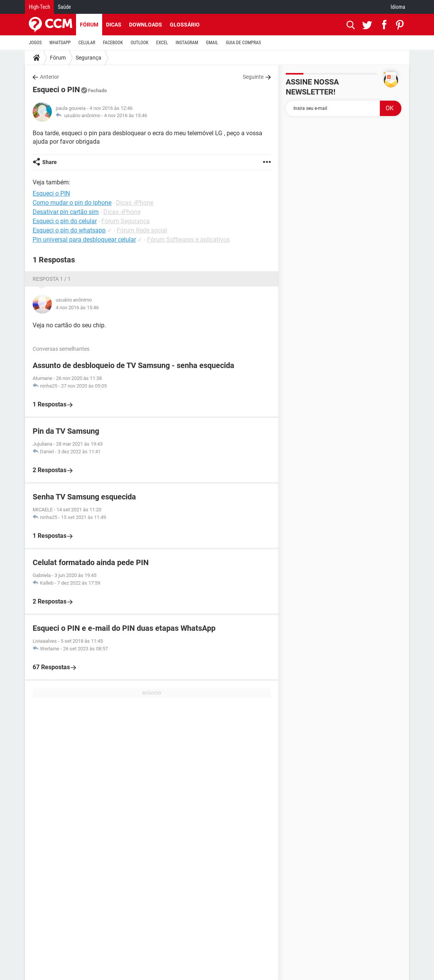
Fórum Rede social (142, 230)
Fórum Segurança (126, 221)
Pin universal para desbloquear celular (84, 240)
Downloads (146, 25)
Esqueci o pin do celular (65, 221)
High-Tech (39, 7)
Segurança (89, 58)
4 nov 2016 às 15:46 (126, 115)
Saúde (64, 7)
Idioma (398, 7)
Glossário (185, 25)
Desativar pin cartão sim (66, 212)
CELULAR (87, 43)
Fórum (89, 25)
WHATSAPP (60, 43)
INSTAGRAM (187, 43)
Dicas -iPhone (135, 203)
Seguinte (253, 77)
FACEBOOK (113, 43)
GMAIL (212, 43)
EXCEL (162, 43)
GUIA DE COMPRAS (243, 43)
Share (50, 162)
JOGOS (35, 43)
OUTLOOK (140, 43)
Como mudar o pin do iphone (72, 203)
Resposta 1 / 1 (52, 279)
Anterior (50, 77)
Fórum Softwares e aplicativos (188, 240)
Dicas (114, 25)
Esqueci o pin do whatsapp (69, 230)
